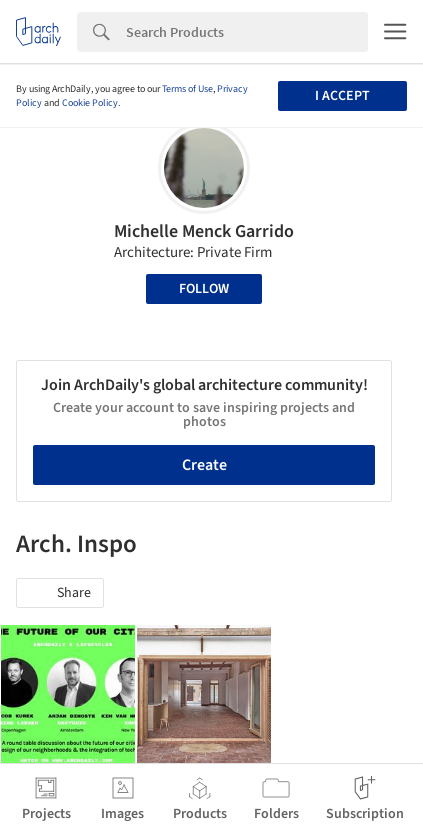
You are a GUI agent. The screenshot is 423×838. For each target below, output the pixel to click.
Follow (204, 289)
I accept (342, 96)
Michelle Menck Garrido (204, 231)
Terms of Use (187, 89)
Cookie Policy (90, 103)
